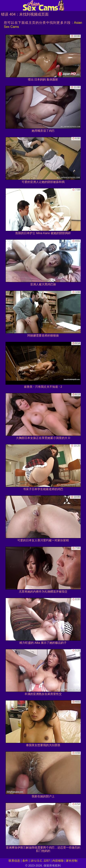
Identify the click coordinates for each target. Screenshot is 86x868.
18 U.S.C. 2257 (40, 861)
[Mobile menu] (4, 6)
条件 (25, 861)
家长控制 (72, 861)
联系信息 (14, 861)
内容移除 (58, 861)
